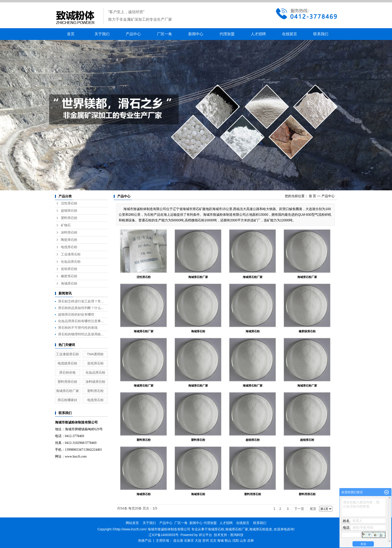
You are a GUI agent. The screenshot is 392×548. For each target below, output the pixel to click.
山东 (243, 540)
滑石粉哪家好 (67, 400)
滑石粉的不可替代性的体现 (78, 328)
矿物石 (66, 225)
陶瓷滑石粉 (69, 240)
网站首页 (132, 523)
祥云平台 (205, 535)
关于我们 (102, 34)
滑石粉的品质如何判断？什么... (81, 308)
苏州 (206, 540)
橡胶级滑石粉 (307, 331)
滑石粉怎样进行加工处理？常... (81, 301)
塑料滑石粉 (69, 218)
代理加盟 (227, 34)
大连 (198, 540)
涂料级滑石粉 (95, 382)
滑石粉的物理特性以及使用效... (81, 334)
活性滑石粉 (69, 203)
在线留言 (290, 34)
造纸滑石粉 (69, 269)
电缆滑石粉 (69, 247)
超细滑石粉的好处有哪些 (76, 314)
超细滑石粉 (69, 211)
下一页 (299, 509)
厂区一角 (165, 34)
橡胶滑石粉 (69, 276)
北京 (213, 540)
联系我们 (321, 34)
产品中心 (133, 34)
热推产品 (145, 540)
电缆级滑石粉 (67, 363)
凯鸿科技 (237, 535)
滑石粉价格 (67, 372)
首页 (71, 34)
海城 (220, 540)
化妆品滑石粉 (71, 262)
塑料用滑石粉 (67, 382)
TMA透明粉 (95, 354)
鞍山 (228, 540)
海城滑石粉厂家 (67, 391)
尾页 (313, 509)
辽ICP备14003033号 (164, 535)
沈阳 (235, 540)
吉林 (251, 540)
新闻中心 (196, 34)
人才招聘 (258, 34)
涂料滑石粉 (69, 233)
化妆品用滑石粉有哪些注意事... (81, 321)
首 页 (313, 196)
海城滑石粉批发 (261, 529)
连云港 (178, 540)
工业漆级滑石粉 (67, 354)
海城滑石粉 (69, 284)
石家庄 (189, 540)
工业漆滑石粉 (71, 254)
